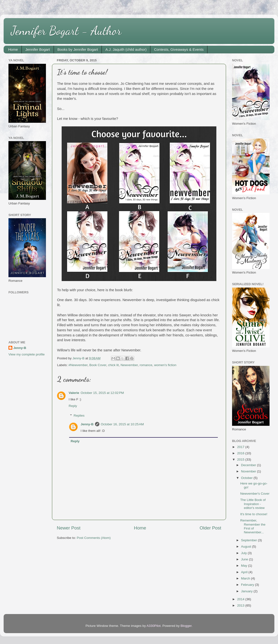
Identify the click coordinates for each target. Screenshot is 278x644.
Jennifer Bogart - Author (66, 31)
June (245, 559)
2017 (241, 447)
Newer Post (69, 528)
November (249, 471)
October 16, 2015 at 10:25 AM (122, 424)
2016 (241, 453)
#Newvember (78, 365)
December (249, 465)
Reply (73, 406)
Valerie (74, 393)
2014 (241, 599)
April (245, 572)
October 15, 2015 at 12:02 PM (102, 393)
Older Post (210, 528)
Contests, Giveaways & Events (179, 49)
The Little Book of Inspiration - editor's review (253, 504)
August (247, 546)
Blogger (186, 626)
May (245, 566)
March (246, 578)
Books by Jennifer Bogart (78, 49)
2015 (241, 459)
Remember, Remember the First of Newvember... (253, 526)
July (244, 553)
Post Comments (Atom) (94, 538)
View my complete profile (27, 354)
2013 (241, 605)
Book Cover (98, 365)
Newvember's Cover (255, 494)
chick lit (113, 365)
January (247, 591)
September (249, 540)
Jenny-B (87, 424)
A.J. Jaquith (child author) (126, 49)
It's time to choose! (254, 514)
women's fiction (165, 365)
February (248, 585)
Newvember (129, 365)
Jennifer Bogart (38, 49)
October (247, 478)
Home (13, 49)
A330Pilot (154, 626)
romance (146, 365)
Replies (79, 416)
